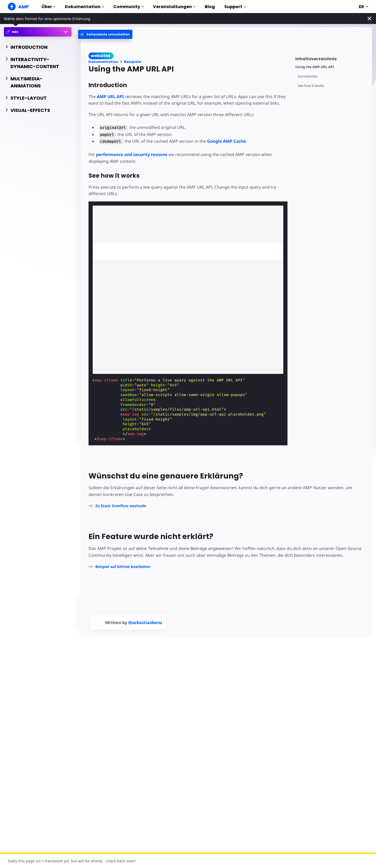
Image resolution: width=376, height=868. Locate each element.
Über (48, 7)
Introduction (308, 76)
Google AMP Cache (227, 141)
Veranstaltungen (174, 7)
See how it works (311, 86)
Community (128, 7)
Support (235, 7)
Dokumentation (84, 7)
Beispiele (133, 62)
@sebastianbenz (145, 622)
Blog (210, 7)
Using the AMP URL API (315, 67)
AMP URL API (110, 97)
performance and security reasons (132, 154)
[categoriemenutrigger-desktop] (105, 34)
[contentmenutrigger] (331, 58)
